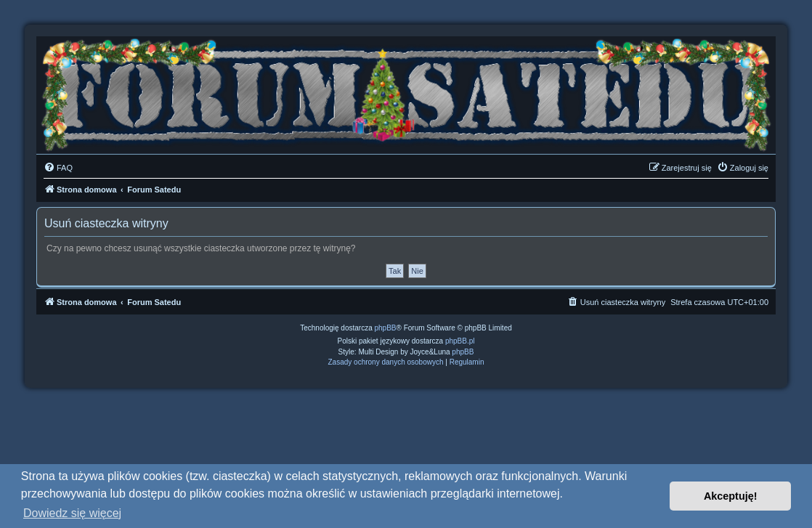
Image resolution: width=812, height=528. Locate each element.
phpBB (386, 328)
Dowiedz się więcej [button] (72, 513)
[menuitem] (58, 168)
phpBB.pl (460, 341)
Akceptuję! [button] (731, 496)
